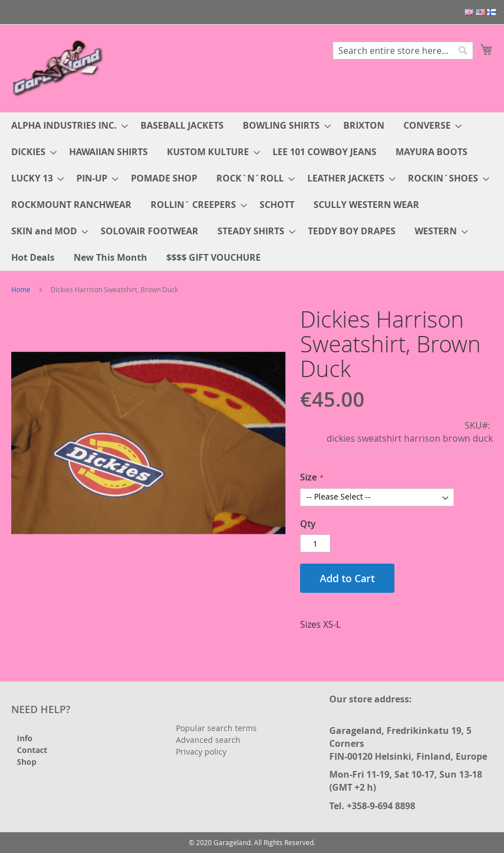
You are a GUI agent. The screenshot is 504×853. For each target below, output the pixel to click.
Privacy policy (201, 752)
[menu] (252, 192)
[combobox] (403, 51)
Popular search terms (216, 728)
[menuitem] (66, 126)
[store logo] (59, 68)
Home (21, 289)
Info (25, 738)
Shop (27, 762)
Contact (32, 750)
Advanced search (208, 740)
